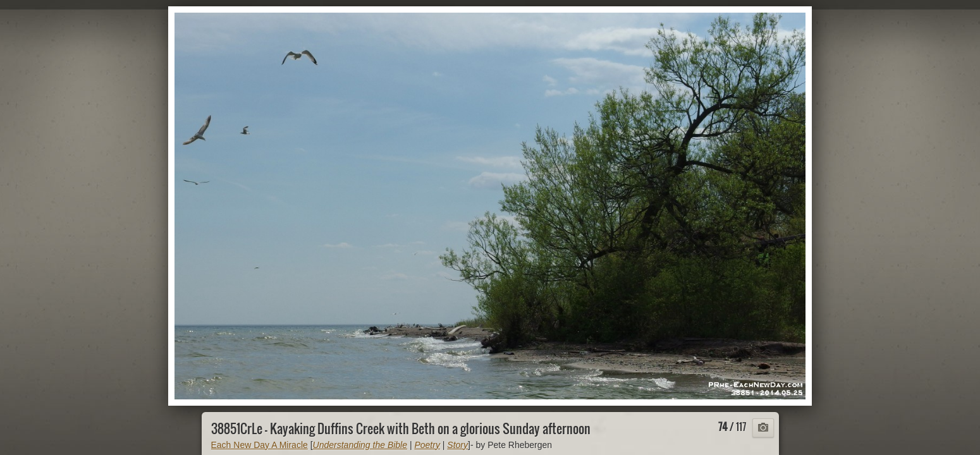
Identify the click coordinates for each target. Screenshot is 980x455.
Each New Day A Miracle (260, 445)
